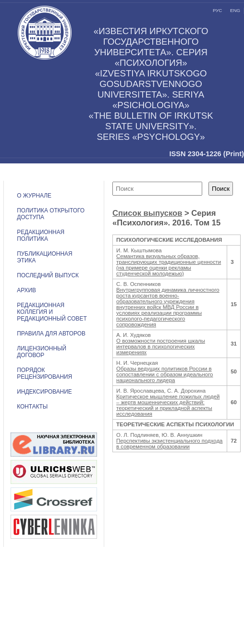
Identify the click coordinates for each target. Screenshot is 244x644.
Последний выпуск (48, 275)
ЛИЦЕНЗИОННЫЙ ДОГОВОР (42, 352)
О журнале (34, 196)
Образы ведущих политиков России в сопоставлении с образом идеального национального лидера (165, 374)
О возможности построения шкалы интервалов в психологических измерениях (161, 347)
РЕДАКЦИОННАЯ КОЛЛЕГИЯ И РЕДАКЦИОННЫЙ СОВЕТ (52, 312)
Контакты (32, 407)
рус (217, 10)
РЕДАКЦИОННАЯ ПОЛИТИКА (41, 235)
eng (235, 10)
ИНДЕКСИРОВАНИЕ (44, 392)
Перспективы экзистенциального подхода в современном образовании (169, 444)
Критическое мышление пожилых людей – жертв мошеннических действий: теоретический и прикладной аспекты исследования (168, 405)
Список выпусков (147, 213)
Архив (26, 290)
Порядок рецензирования (44, 373)
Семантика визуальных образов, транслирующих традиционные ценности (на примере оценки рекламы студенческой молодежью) (169, 265)
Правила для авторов (51, 334)
